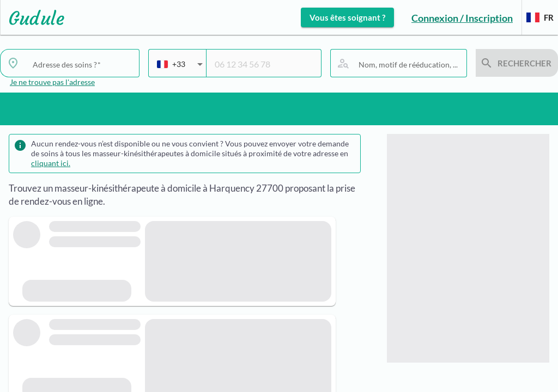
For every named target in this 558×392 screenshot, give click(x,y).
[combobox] (180, 69)
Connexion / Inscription (462, 18)
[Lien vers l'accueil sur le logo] (32, 17)
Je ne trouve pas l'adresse (52, 82)
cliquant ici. (51, 163)
